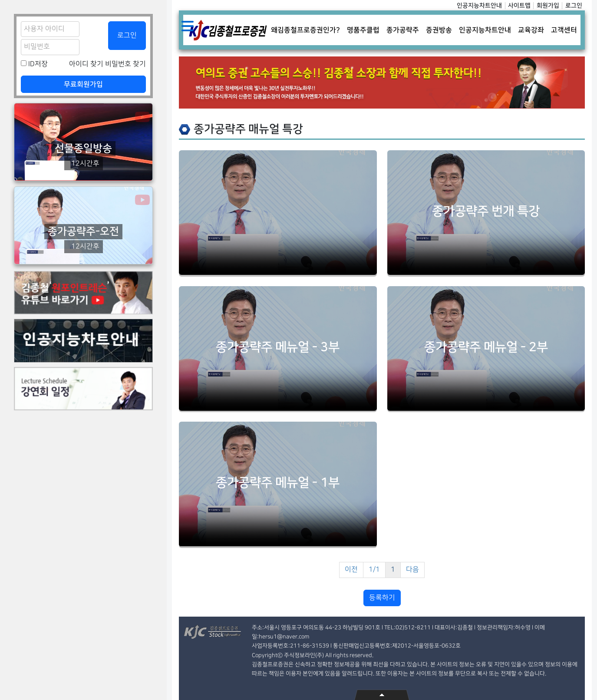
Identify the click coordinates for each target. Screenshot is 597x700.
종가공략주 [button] (403, 30)
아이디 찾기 (86, 64)
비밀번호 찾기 (125, 64)
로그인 (574, 6)
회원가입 (548, 6)
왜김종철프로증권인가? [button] (305, 30)
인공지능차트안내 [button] (485, 30)
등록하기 (382, 598)
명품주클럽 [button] (363, 30)
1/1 (374, 570)
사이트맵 (519, 6)
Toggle (188, 26)
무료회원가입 (83, 84)
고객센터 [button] (564, 30)
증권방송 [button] (439, 30)
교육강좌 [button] (531, 30)
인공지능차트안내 (479, 6)
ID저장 (38, 64)
